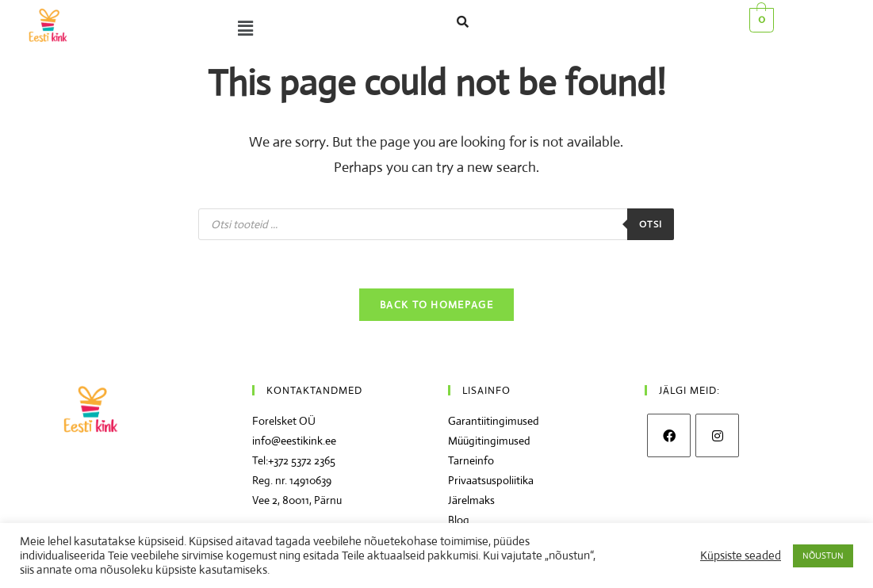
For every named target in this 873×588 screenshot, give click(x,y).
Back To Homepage (436, 305)
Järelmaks (471, 500)
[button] (241, 29)
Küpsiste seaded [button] (741, 556)
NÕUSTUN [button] (823, 556)
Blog (459, 520)
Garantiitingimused (494, 421)
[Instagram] (717, 435)
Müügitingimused (489, 441)
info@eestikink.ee (294, 441)
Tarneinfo (471, 460)
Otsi (651, 224)
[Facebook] (669, 435)
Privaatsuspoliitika (491, 480)
